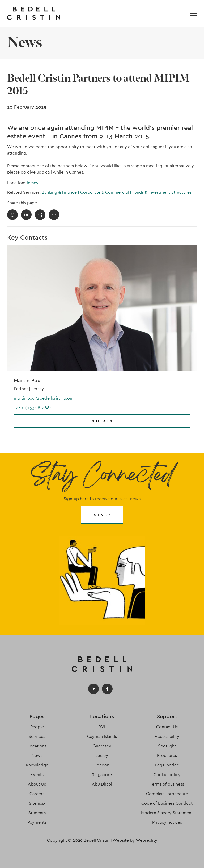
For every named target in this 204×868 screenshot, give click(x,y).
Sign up (102, 515)
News (37, 755)
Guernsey (102, 746)
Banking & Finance (61, 192)
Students (37, 813)
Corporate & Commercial (106, 192)
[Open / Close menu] (194, 13)
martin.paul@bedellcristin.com (44, 398)
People (37, 727)
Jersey (32, 183)
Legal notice (167, 765)
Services (37, 736)
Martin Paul (28, 380)
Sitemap (37, 803)
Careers (37, 794)
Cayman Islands (102, 736)
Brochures (167, 755)
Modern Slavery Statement (167, 813)
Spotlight (167, 746)
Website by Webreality (135, 840)
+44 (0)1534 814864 (33, 408)
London (102, 765)
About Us (37, 784)
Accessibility (167, 736)
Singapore (102, 775)
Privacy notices (167, 822)
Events (37, 775)
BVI (102, 727)
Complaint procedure (167, 794)
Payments (37, 822)
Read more (102, 421)
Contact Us (167, 727)
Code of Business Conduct (167, 803)
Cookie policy (167, 775)
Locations (37, 746)
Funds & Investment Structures (162, 192)
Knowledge (37, 765)
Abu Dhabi (102, 784)
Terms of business (167, 784)
